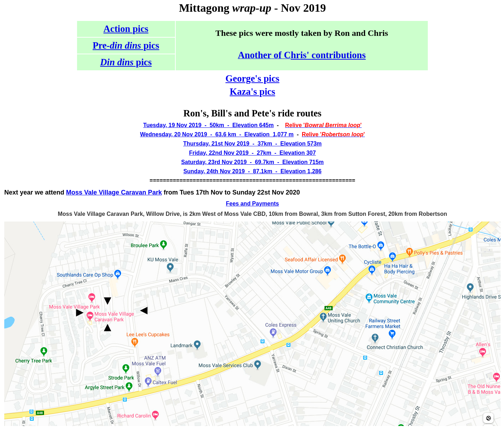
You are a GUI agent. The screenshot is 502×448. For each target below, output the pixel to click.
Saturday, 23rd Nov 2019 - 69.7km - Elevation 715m (252, 162)
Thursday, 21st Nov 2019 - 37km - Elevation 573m (252, 144)
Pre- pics (126, 45)
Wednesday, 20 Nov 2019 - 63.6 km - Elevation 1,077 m (217, 134)
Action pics (126, 29)
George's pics (252, 78)
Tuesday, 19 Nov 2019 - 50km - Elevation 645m (208, 125)
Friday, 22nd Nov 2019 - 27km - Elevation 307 (252, 153)
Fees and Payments (252, 204)
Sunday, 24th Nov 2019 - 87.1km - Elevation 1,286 (252, 171)
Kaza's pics (252, 92)
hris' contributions (328, 55)
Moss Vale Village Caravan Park (114, 192)
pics (126, 62)
